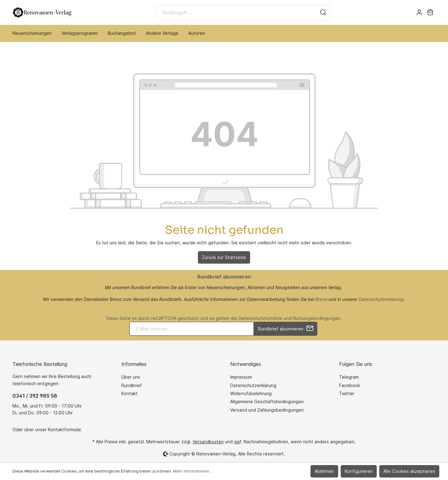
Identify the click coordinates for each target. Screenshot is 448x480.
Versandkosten (208, 442)
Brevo (321, 299)
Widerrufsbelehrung (251, 393)
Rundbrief (132, 385)
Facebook (350, 385)
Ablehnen (324, 471)
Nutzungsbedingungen (317, 318)
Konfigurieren (359, 471)
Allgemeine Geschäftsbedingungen (267, 402)
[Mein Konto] (419, 12)
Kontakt (129, 393)
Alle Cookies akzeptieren (409, 471)
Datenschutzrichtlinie (260, 318)
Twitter (347, 393)
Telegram (349, 377)
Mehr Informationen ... (193, 471)
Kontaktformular (64, 429)
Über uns (131, 377)
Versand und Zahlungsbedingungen (267, 410)
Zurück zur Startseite (224, 257)
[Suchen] (323, 12)
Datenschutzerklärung (381, 299)
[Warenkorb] (430, 12)
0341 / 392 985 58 (35, 396)
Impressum (241, 377)
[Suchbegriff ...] (236, 12)
